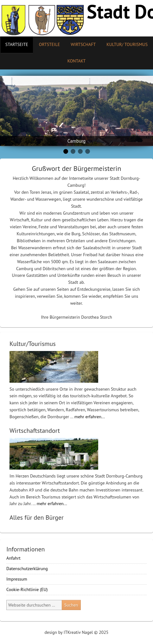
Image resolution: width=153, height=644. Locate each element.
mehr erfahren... (90, 417)
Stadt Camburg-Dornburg (76, 18)
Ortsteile (47, 44)
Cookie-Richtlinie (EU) (27, 589)
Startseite (17, 44)
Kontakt (77, 61)
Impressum (17, 579)
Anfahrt (13, 558)
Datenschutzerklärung (27, 569)
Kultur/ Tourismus (125, 44)
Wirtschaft (83, 44)
